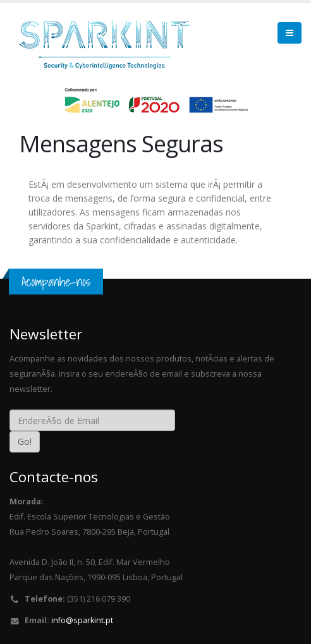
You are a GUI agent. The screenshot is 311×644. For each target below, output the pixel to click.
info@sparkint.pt (82, 620)
